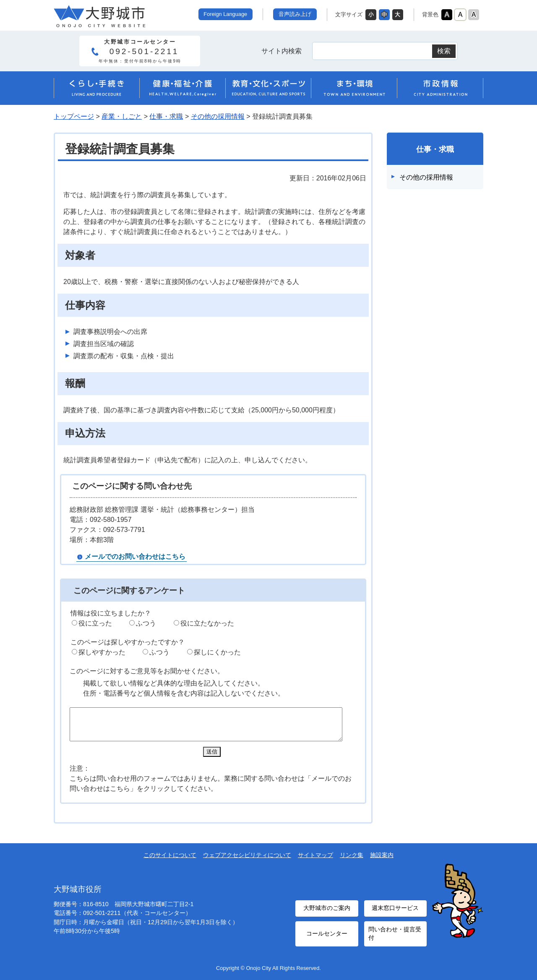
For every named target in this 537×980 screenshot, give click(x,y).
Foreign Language (225, 14)
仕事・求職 (166, 116)
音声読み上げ (295, 14)
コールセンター (327, 934)
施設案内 (382, 861)
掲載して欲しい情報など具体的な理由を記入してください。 (174, 683)
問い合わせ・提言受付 (393, 934)
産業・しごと (122, 116)
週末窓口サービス (395, 913)
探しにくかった (217, 652)
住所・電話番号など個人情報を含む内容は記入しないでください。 (184, 693)
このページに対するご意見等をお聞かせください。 (147, 671)
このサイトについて (170, 861)
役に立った (95, 623)
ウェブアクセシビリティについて (247, 861)
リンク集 (352, 861)
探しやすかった (102, 652)
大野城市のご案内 (327, 913)
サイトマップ (315, 861)
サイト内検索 (282, 51)
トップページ (74, 116)
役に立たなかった (207, 623)
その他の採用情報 (218, 116)
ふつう (146, 623)
